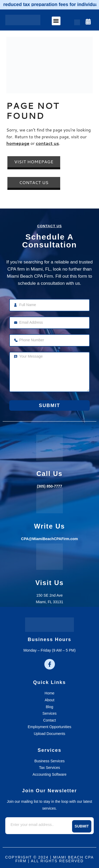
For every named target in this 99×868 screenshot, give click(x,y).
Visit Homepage (34, 162)
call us (49, 474)
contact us (48, 143)
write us (49, 526)
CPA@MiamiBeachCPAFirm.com (49, 539)
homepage (18, 143)
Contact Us (34, 182)
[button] (56, 21)
